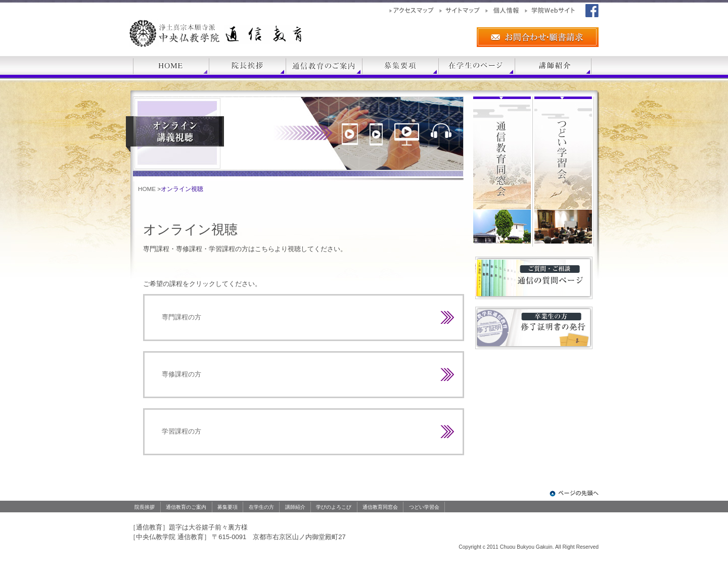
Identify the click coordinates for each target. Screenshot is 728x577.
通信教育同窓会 (380, 507)
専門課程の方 (181, 317)
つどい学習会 (424, 507)
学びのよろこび (334, 507)
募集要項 (227, 507)
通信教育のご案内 (186, 507)
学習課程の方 (181, 431)
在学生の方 (261, 507)
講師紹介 (295, 507)
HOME (147, 189)
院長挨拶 (145, 507)
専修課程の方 (181, 374)
